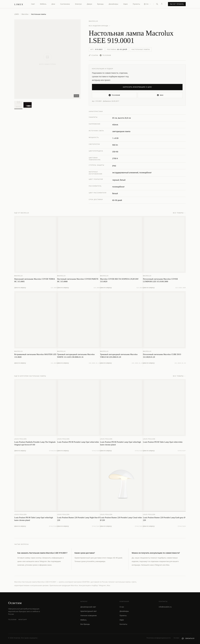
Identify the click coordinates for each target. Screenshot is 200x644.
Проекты (136, 4)
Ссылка (93, 55)
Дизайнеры (113, 4)
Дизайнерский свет (88, 607)
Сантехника (65, 4)
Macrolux (25, 14)
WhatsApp (23, 619)
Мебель (43, 4)
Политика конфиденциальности (159, 638)
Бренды (100, 4)
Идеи (126, 4)
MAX (160, 95)
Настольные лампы (141, 49)
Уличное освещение (89, 615)
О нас (122, 607)
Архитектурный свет (88, 611)
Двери (89, 4)
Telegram (105, 55)
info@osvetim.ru (165, 607)
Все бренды (85, 624)
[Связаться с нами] (188, 638)
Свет (33, 4)
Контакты (123, 624)
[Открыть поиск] (157, 4)
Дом (53, 4)
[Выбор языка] (147, 4)
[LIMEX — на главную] (19, 4)
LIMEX (17, 14)
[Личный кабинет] (162, 4)
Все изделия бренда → (100, 26)
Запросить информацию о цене (137, 87)
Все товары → (179, 215)
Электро (78, 4)
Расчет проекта (177, 4)
